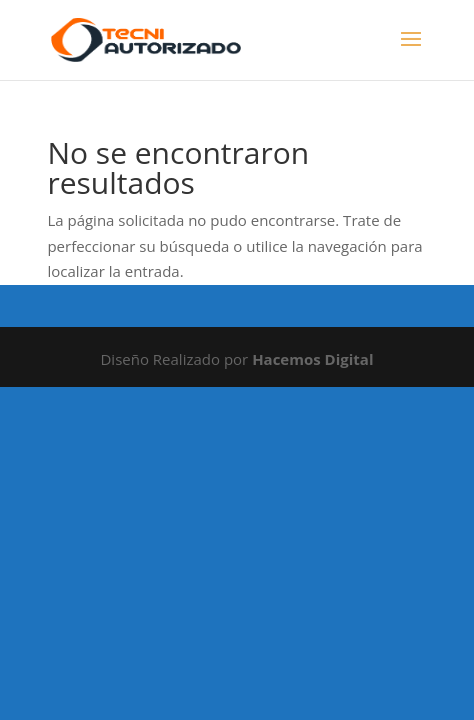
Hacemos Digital (312, 359)
